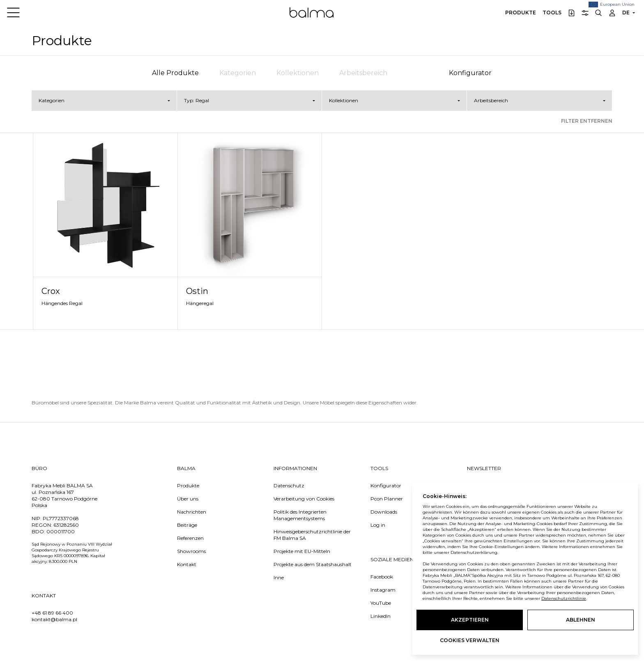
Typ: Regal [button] (197, 100)
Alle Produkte (175, 73)
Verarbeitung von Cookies (304, 499)
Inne (279, 577)
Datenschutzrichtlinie (564, 598)
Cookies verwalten (470, 640)
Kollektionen (298, 73)
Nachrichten (192, 512)
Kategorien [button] (52, 100)
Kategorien (238, 73)
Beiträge (187, 525)
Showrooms (191, 551)
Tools (552, 13)
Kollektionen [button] (344, 100)
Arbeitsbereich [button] (491, 100)
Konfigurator (470, 73)
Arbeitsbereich (363, 73)
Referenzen (190, 538)
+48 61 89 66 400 (52, 613)
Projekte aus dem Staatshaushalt (313, 564)
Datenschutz (289, 485)
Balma (312, 12)
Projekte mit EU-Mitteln (302, 551)
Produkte (521, 13)
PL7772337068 (61, 518)
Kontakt (187, 564)
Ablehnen (581, 620)
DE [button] (626, 13)
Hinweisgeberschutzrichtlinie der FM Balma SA (312, 535)
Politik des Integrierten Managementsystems (300, 515)
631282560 (66, 525)
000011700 (61, 531)
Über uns (188, 499)
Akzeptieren (470, 620)
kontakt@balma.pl (54, 619)
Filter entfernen (587, 121)
